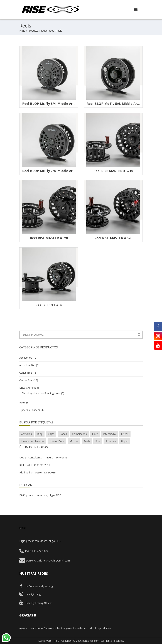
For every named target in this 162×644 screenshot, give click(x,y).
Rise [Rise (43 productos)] (98, 441)
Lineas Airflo (26, 388)
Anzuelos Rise (27, 365)
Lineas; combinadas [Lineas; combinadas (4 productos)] (33, 441)
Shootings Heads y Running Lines (41, 393)
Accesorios (26, 358)
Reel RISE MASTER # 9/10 (113, 171)
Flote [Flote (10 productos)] (95, 434)
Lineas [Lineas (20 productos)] (125, 434)
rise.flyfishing (30, 594)
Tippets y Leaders (30, 410)
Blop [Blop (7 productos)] (40, 434)
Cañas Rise (26, 373)
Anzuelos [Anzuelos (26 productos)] (27, 434)
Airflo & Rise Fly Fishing (36, 586)
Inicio (22, 31)
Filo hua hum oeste (30, 472)
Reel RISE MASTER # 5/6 (113, 238)
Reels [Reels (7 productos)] (87, 441)
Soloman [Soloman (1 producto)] (111, 441)
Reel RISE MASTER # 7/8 (49, 238)
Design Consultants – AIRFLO (36, 457)
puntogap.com (91, 641)
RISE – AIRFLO (28, 465)
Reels (22, 402)
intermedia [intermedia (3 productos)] (110, 434)
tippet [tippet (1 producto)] (125, 441)
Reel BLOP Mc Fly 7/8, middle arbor (50, 171)
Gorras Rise (26, 380)
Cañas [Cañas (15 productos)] (63, 434)
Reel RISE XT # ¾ (49, 305)
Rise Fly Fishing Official (36, 603)
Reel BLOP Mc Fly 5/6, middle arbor (115, 104)
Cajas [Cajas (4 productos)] (51, 434)
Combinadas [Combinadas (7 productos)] (79, 434)
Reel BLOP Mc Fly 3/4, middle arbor (50, 104)
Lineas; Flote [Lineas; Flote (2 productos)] (57, 441)
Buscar (139, 335)
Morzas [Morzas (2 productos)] (74, 441)
